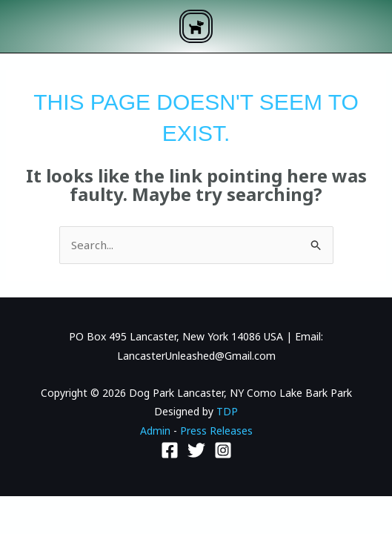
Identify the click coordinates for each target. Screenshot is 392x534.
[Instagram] (223, 450)
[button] (196, 26)
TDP (227, 411)
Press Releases (216, 431)
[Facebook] (170, 450)
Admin (155, 431)
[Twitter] (196, 450)
